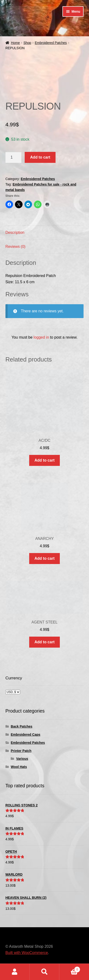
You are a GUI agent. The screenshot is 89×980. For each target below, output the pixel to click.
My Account (15, 972)
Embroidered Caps (25, 735)
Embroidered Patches (51, 43)
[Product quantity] (14, 157)
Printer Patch (21, 751)
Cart (70, 969)
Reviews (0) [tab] (15, 247)
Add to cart (40, 157)
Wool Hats (19, 767)
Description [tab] (15, 232)
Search (44, 972)
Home (15, 43)
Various (22, 759)
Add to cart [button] (44, 460)
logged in (41, 337)
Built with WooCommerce (27, 953)
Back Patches (21, 726)
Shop (27, 43)
